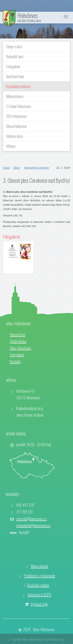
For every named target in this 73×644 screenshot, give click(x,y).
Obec (17, 168)
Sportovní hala (15, 76)
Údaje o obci (14, 46)
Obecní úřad (17, 334)
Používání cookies (38, 585)
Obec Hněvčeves (20, 348)
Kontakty (15, 361)
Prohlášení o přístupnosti (39, 576)
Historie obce (14, 136)
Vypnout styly (39, 604)
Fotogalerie (13, 66)
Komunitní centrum (18, 86)
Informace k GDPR (39, 595)
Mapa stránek (39, 566)
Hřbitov (11, 146)
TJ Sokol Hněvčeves (19, 106)
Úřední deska (18, 341)
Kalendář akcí (15, 56)
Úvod (6, 168)
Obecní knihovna (16, 126)
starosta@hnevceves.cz (31, 519)
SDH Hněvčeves (16, 116)
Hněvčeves (27, 15)
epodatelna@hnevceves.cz (33, 525)
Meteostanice (15, 96)
